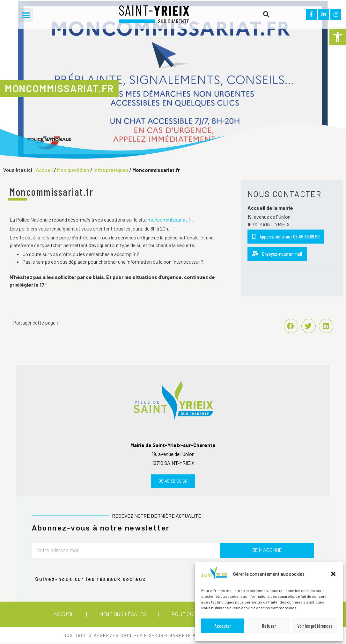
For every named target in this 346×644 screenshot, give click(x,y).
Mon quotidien (73, 170)
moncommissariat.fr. (170, 220)
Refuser (269, 626)
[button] (338, 37)
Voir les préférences (315, 626)
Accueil (44, 170)
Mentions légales (123, 615)
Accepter (223, 626)
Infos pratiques (111, 170)
